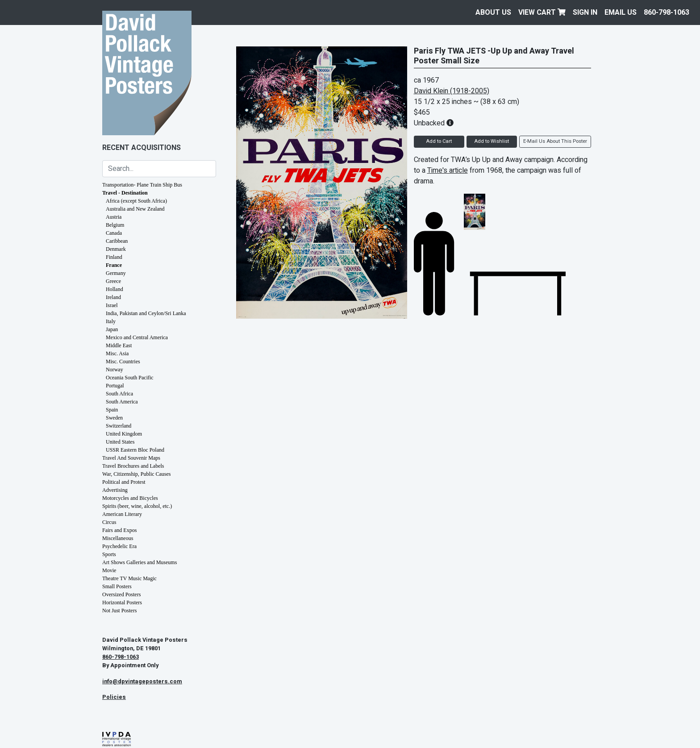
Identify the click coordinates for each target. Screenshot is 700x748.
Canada (114, 233)
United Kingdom (124, 434)
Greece (113, 281)
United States (120, 442)
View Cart (542, 12)
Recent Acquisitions (142, 148)
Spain (112, 410)
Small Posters (117, 586)
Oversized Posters (121, 594)
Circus (109, 522)
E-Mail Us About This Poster (555, 141)
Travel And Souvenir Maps (131, 458)
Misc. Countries (123, 362)
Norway (115, 370)
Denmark (116, 249)
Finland (114, 257)
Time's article (448, 170)
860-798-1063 (667, 12)
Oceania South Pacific (130, 378)
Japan (112, 329)
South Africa (119, 394)
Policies (114, 697)
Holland (115, 289)
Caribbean (117, 241)
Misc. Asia (117, 353)
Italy (111, 321)
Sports (109, 554)
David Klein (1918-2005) (452, 91)
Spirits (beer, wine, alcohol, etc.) (137, 506)
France (114, 265)
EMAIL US (621, 12)
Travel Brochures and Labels (133, 466)
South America (122, 402)
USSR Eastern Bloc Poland (135, 450)
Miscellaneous (118, 538)
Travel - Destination (125, 193)
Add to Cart (439, 141)
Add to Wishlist (492, 141)
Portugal (115, 386)
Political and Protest (124, 482)
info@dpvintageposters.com (142, 682)
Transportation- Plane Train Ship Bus (142, 185)
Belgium (115, 225)
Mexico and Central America (137, 337)
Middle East (119, 345)
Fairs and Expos (119, 530)
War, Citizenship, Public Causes (137, 474)
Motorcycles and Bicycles (130, 498)
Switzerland (119, 426)
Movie (109, 570)
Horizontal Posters (122, 603)
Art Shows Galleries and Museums (140, 562)
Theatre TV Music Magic (129, 578)
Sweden (114, 418)
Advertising (115, 490)
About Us (493, 12)
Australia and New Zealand (135, 209)
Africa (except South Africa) (136, 201)
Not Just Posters (119, 611)
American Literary (122, 514)
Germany (116, 273)
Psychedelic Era (119, 546)
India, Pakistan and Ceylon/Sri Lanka (146, 313)
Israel (112, 305)
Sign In (585, 12)
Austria (114, 217)
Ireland (113, 297)
